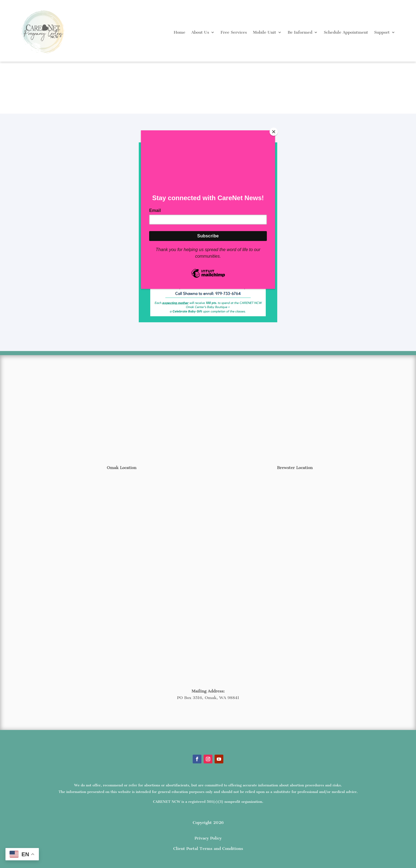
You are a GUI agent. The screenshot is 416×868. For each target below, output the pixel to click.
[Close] (274, 132)
